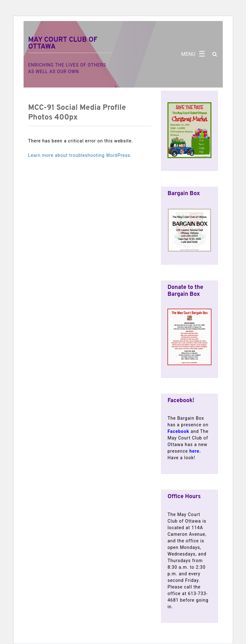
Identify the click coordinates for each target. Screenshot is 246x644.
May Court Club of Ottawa (63, 44)
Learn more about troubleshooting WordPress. (80, 155)
